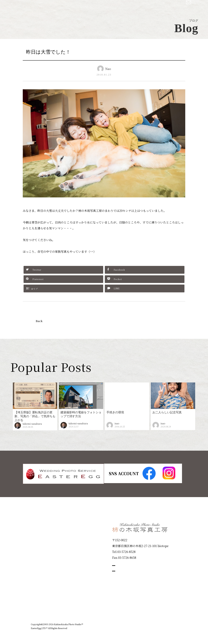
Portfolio (40, 557)
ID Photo (40, 534)
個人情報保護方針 (168, 606)
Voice (37, 580)
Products (40, 545)
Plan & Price (44, 522)
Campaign (42, 568)
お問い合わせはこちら (136, 580)
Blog (36, 592)
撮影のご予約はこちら (136, 565)
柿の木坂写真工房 (29, 6)
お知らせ (149, 606)
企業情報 (134, 606)
